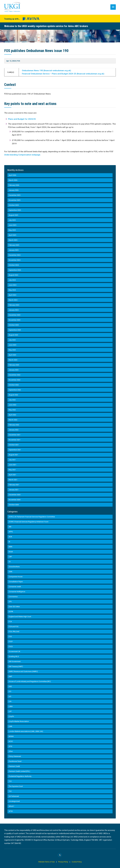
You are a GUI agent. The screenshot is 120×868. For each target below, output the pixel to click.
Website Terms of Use (47, 862)
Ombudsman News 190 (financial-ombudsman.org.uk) (46, 71)
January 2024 (14, 310)
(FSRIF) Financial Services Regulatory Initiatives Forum (29, 522)
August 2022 (13, 395)
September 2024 (15, 270)
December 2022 (15, 375)
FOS (18, 61)
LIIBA (11, 706)
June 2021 (12, 465)
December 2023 (15, 315)
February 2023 (14, 365)
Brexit (11, 552)
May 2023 (12, 350)
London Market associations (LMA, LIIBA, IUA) (26, 731)
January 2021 (14, 490)
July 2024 (12, 280)
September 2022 (15, 390)
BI (9, 542)
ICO (10, 691)
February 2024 (14, 305)
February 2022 (14, 425)
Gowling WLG (14, 656)
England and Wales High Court (20, 617)
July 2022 (12, 400)
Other (11, 751)
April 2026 (12, 175)
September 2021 (15, 450)
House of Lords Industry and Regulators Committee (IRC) (30, 681)
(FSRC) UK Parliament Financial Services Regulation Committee (32, 517)
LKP (10, 711)
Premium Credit (14, 766)
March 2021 (13, 480)
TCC (10, 781)
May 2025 (12, 230)
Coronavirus (13, 597)
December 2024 (15, 255)
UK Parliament (14, 796)
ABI (10, 527)
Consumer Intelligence (17, 592)
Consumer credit (15, 587)
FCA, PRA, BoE (14, 632)
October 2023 (14, 325)
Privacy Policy (63, 862)
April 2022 (12, 415)
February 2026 (14, 185)
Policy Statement (15, 756)
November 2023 (15, 320)
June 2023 (12, 345)
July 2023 (12, 340)
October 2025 (14, 205)
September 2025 (15, 210)
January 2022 (14, 430)
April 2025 (12, 235)
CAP (10, 557)
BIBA (11, 547)
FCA (10, 622)
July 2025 (12, 220)
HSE (10, 686)
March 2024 (13, 300)
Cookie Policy (77, 862)
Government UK (14, 651)
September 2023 (15, 330)
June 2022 (12, 405)
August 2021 (13, 455)
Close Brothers (14, 567)
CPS (10, 602)
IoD (10, 696)
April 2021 (12, 475)
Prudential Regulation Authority (20, 776)
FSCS (11, 646)
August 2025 (13, 215)
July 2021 (12, 460)
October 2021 (14, 445)
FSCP (11, 641)
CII (10, 562)
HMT (10, 676)
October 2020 (14, 505)
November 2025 (15, 200)
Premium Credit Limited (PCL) (19, 771)
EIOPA (11, 612)
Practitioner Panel (15, 761)
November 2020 (15, 500)
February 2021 (14, 485)
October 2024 (14, 265)
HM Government (15, 661)
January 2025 (14, 250)
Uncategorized (14, 801)
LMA (10, 726)
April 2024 (12, 295)
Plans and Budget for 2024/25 (22, 119)
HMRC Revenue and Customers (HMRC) (23, 671)
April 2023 (12, 355)
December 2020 (15, 495)
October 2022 (14, 385)
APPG (11, 532)
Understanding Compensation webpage (22, 155)
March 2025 (13, 240)
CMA (11, 572)
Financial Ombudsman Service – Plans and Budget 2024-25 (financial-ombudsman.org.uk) (63, 74)
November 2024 (15, 260)
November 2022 (15, 380)
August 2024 (13, 275)
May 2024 (12, 290)
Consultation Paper (16, 582)
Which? (11, 806)
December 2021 (15, 435)
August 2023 (13, 335)
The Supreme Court (16, 786)
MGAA (11, 736)
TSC (10, 791)
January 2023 (14, 370)
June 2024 (12, 285)
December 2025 (15, 195)
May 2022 (12, 410)
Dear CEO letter (14, 607)
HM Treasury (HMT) (16, 666)
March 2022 (13, 420)
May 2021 (12, 470)
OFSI (10, 746)
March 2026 (13, 180)
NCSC (11, 741)
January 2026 (14, 190)
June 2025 (12, 225)
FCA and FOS (14, 627)
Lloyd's (11, 716)
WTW (11, 811)
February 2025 (14, 245)
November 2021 (15, 440)
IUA (10, 701)
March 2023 (13, 360)
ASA (10, 537)
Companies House (16, 577)
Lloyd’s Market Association (19, 721)
